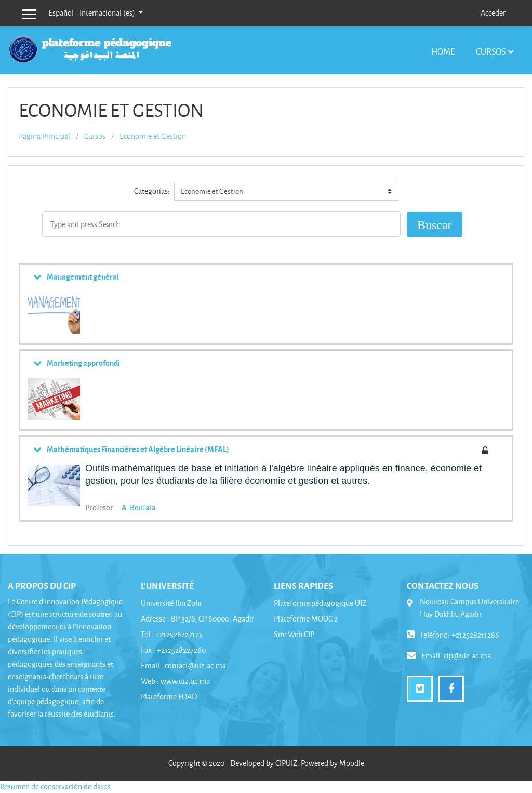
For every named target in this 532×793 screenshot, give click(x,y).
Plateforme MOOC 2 (306, 619)
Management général (83, 276)
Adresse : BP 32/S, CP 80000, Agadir (197, 619)
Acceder (493, 13)
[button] (295, 493)
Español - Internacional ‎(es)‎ (92, 13)
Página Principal (44, 136)
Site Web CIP (294, 634)
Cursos (491, 51)
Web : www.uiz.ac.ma (175, 681)
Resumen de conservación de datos (55, 787)
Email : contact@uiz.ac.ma (183, 665)
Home (443, 51)
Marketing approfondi (83, 363)
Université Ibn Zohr (171, 603)
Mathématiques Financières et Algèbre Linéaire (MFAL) (138, 449)
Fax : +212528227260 (173, 650)
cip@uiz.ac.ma (467, 656)
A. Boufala (139, 507)
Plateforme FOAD (169, 697)
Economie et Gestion (153, 136)
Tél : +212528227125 (172, 634)
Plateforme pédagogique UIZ (320, 603)
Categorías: (152, 191)
